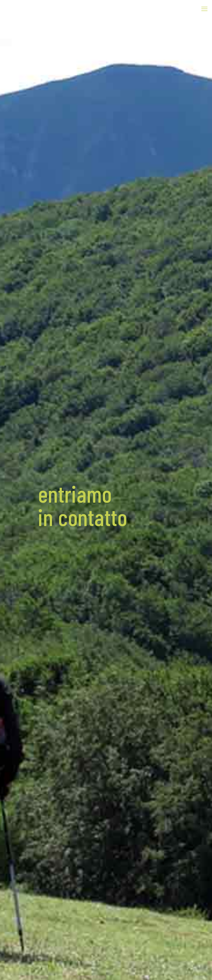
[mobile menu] (204, 8)
